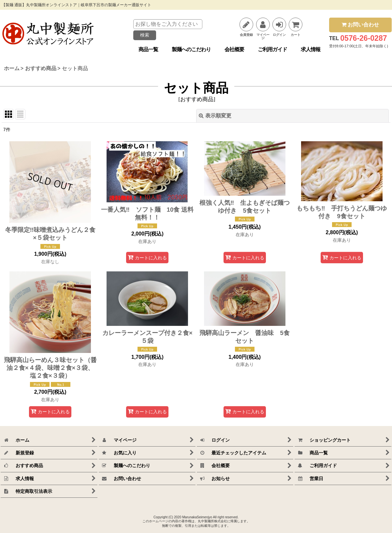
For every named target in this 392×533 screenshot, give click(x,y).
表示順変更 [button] (215, 116)
